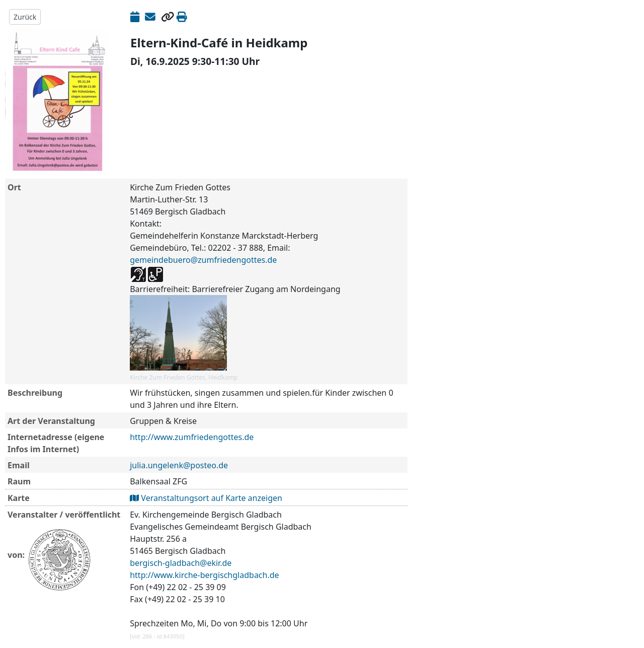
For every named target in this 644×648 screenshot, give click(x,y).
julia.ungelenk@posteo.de (179, 465)
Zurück (25, 17)
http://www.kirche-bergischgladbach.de (204, 575)
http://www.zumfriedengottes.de (192, 437)
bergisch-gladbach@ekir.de (181, 563)
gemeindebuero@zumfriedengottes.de (203, 260)
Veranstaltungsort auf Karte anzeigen (206, 498)
